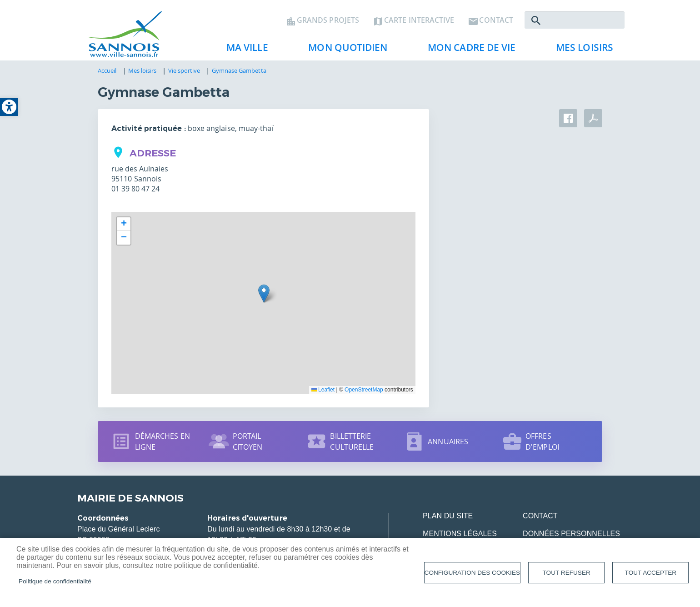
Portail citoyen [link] (248, 442)
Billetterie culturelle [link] (352, 442)
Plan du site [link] (448, 517)
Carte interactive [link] (419, 21)
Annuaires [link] (448, 442)
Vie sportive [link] (184, 71)
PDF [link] (593, 119)
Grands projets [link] (328, 21)
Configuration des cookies (472, 573)
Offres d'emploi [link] (542, 442)
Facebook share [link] (568, 119)
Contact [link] (496, 21)
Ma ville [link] (244, 50)
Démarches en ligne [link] (162, 442)
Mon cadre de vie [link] (468, 50)
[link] (9, 107)
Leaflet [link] (323, 391)
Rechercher (536, 21)
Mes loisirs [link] (581, 50)
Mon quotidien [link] (344, 50)
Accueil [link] (107, 71)
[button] (264, 294)
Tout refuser (567, 573)
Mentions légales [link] (460, 534)
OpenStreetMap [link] (364, 391)
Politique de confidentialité (55, 581)
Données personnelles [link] (571, 534)
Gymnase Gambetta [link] (239, 71)
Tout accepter (651, 573)
